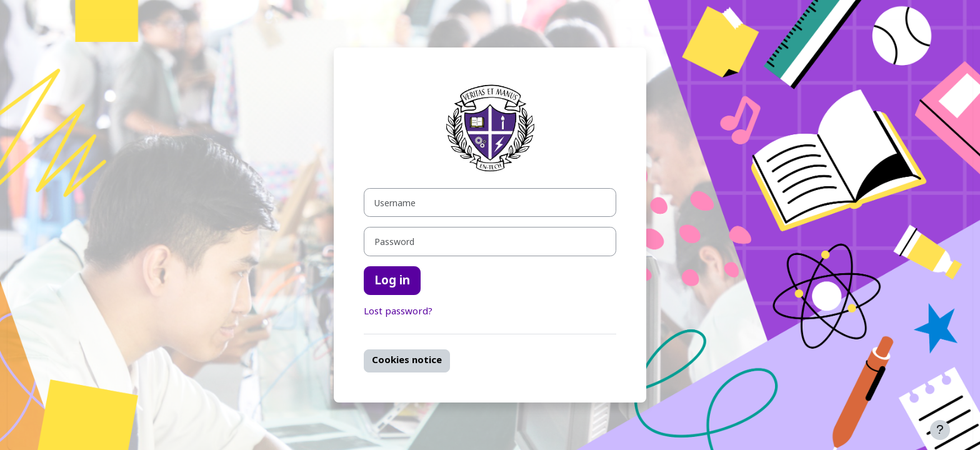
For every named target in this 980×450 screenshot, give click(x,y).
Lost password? (398, 312)
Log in (392, 281)
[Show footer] (940, 430)
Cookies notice (407, 360)
